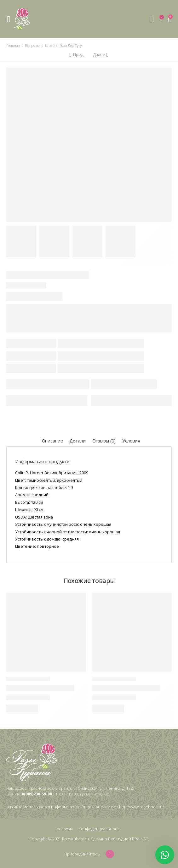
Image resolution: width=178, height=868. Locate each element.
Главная (13, 45)
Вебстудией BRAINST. (129, 839)
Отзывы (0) (104, 441)
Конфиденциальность (100, 829)
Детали (77, 441)
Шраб (50, 45)
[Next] (101, 55)
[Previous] (77, 55)
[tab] (52, 441)
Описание (52, 441)
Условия (131, 441)
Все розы (32, 45)
